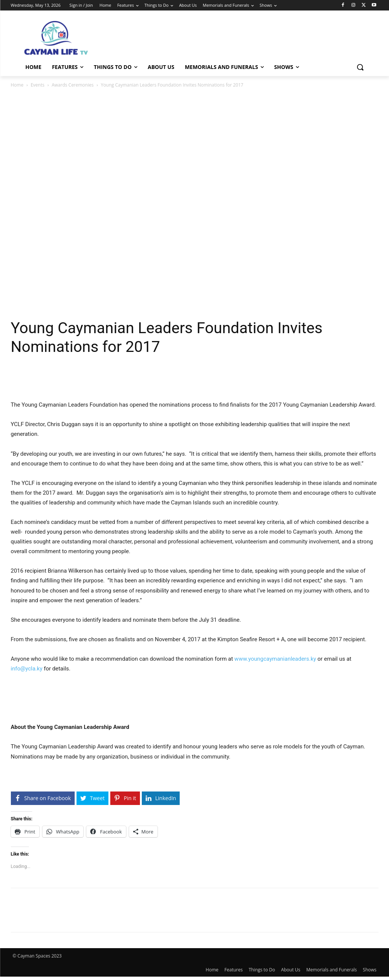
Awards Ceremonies (73, 85)
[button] (360, 67)
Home (17, 85)
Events (38, 85)
